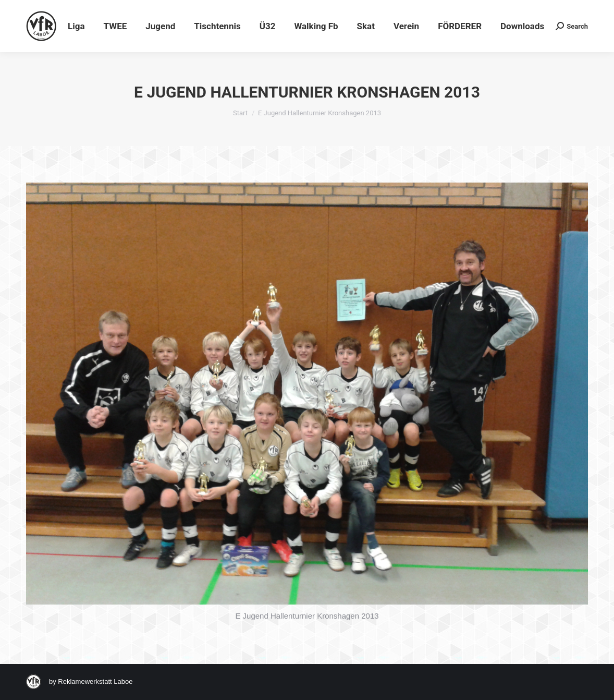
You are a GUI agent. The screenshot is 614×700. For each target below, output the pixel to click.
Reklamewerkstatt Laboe (95, 681)
